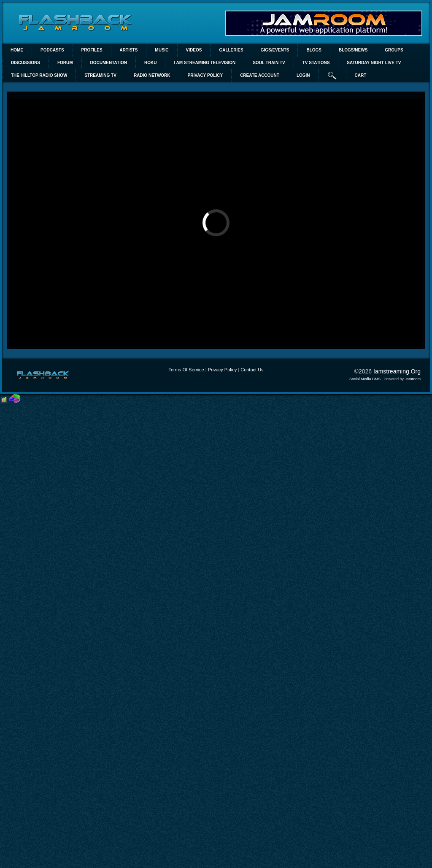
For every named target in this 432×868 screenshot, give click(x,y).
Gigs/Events (275, 50)
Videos (194, 50)
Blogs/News (353, 50)
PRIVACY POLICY (205, 75)
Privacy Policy (222, 370)
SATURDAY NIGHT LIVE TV (374, 63)
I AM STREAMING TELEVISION (205, 63)
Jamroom (413, 379)
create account (260, 75)
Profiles (92, 50)
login (303, 75)
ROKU (150, 63)
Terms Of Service (186, 370)
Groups (394, 50)
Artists (129, 50)
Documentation (109, 63)
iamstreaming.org (397, 371)
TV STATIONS (316, 63)
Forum (65, 63)
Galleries (231, 50)
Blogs (314, 50)
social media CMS (365, 379)
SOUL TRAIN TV (269, 63)
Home (17, 50)
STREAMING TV (100, 75)
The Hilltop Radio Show (39, 75)
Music (162, 50)
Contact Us (252, 370)
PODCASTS (52, 50)
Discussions (26, 63)
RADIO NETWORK (152, 75)
